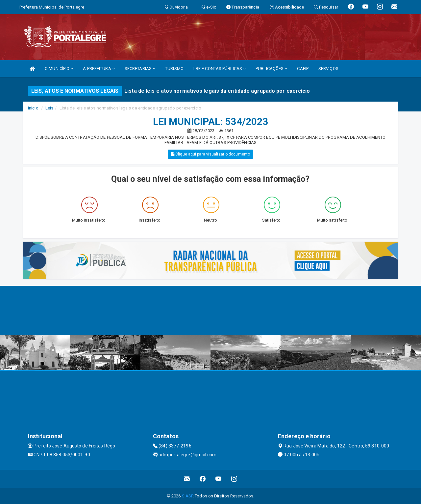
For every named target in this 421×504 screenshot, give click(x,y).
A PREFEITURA (99, 69)
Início (33, 108)
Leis (49, 108)
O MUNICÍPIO (59, 69)
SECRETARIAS (140, 69)
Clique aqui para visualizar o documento (210, 154)
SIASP (187, 496)
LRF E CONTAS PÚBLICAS (220, 69)
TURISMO (174, 69)
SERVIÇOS (328, 69)
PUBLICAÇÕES (271, 69)
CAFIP (303, 69)
